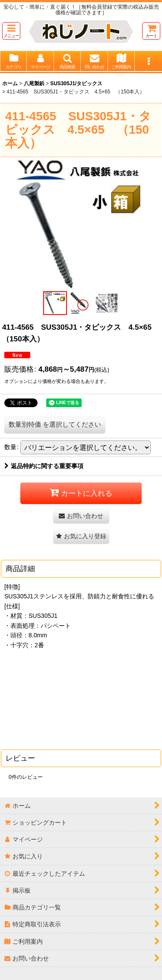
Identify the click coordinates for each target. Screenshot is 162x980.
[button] (11, 31)
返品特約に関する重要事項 (44, 466)
